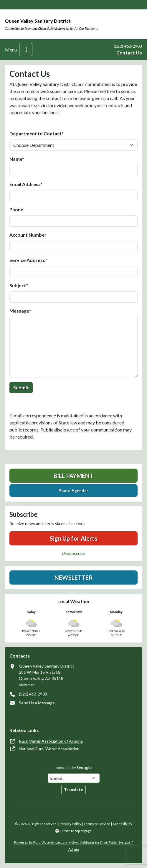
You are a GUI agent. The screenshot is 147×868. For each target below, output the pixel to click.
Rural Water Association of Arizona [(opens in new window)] (51, 741)
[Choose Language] (74, 778)
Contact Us (129, 53)
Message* (20, 311)
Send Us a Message (37, 703)
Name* (17, 159)
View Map (27, 685)
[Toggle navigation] (26, 50)
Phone (16, 209)
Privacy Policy (71, 824)
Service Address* (28, 260)
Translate (73, 790)
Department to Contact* (37, 133)
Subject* (19, 285)
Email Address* (26, 184)
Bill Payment (73, 476)
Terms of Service (97, 824)
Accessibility (122, 824)
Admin (74, 849)
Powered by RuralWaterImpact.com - (73, 842)
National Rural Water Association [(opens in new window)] (49, 749)
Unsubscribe (73, 553)
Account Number (28, 235)
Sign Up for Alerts (73, 538)
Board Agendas (74, 491)
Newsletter (74, 577)
